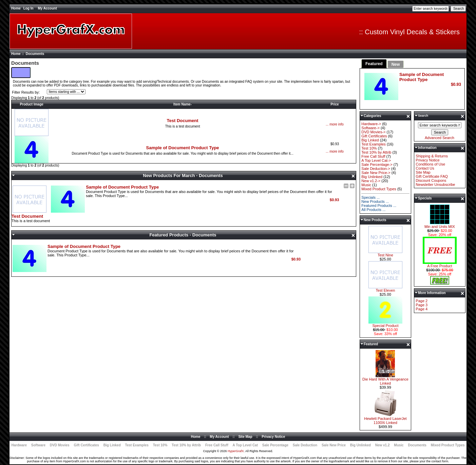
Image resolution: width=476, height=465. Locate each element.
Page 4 (422, 309)
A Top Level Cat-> (376, 160)
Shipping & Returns (432, 156)
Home (16, 8)
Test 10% (369, 148)
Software (38, 445)
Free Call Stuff (373, 156)
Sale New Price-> (376, 173)
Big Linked (370, 140)
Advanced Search (440, 138)
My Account (47, 8)
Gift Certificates (374, 136)
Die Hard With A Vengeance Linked (385, 380)
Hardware (19, 445)
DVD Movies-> (373, 132)
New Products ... (375, 201)
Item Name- (183, 104)
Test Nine (385, 253)
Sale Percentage (275, 445)
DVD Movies (60, 445)
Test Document (183, 121)
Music (366, 185)
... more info (335, 124)
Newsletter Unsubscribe (435, 185)
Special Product (385, 324)
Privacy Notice (427, 160)
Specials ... (370, 197)
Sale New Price (334, 445)
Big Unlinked (372, 177)
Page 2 (422, 301)
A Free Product (440, 264)
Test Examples (374, 144)
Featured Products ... (379, 206)
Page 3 (422, 305)
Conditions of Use (430, 164)
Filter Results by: (26, 92)
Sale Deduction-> (376, 169)
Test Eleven (385, 289)
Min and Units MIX (440, 225)
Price (335, 104)
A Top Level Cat (245, 445)
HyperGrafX (236, 451)
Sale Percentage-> (377, 164)
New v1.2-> (371, 181)
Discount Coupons (431, 180)
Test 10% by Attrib (376, 152)
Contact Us (425, 168)
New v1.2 (383, 445)
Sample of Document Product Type (183, 148)
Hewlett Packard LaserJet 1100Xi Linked (385, 419)
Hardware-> (371, 124)
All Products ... (373, 210)
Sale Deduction (305, 445)
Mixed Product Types (379, 189)
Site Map (423, 172)
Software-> (370, 128)
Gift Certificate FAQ (432, 176)
